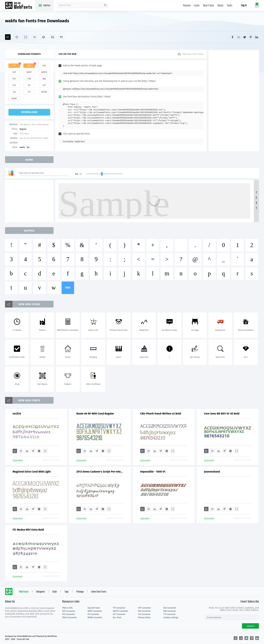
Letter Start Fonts (99, 592)
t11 (29, 92)
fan (28, 147)
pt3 (14, 85)
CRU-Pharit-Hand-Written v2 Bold (161, 414)
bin (44, 79)
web (29, 66)
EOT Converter (69, 611)
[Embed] (39, 451)
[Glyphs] (35, 37)
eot (14, 72)
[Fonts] (61, 37)
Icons (197, 6)
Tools (230, 6)
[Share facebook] (233, 37)
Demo (220, 6)
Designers (40, 592)
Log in (244, 5)
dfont (44, 92)
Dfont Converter (70, 618)
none (14, 99)
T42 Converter (144, 614)
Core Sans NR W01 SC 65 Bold (222, 414)
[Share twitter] (245, 37)
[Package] (44, 37)
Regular (23, 129)
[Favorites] (17, 37)
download (29, 112)
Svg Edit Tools (94, 608)
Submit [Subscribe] (250, 626)
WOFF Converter (95, 611)
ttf (14, 66)
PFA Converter (144, 611)
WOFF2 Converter (121, 611)
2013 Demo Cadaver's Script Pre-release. (100, 472)
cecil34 (17, 414)
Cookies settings (171, 618)
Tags (67, 592)
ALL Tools (117, 618)
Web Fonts (24, 592)
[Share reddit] (239, 37)
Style (55, 592)
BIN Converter (170, 611)
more (68, 288)
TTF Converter (119, 608)
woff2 (44, 72)
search (105, 5)
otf (14, 79)
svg (44, 66)
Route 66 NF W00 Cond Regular (95, 414)
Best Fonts (209, 6)
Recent (187, 6)
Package (80, 592)
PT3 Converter (69, 614)
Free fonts (20, 6)
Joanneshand (212, 472)
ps (29, 85)
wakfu (22, 147)
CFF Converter (119, 614)
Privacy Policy (144, 618)
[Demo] (26, 37)
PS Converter (93, 614)
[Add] (8, 37)
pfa (29, 79)
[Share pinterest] (251, 37)
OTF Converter (144, 608)
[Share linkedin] (257, 37)
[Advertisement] (234, 101)
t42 (14, 92)
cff (44, 85)
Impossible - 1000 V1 (153, 472)
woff (29, 72)
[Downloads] (27, 451)
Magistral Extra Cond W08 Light (32, 472)
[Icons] (52, 37)
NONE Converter (95, 618)
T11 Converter (169, 614)
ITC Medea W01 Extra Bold (28, 530)
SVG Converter (170, 608)
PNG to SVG (67, 608)
